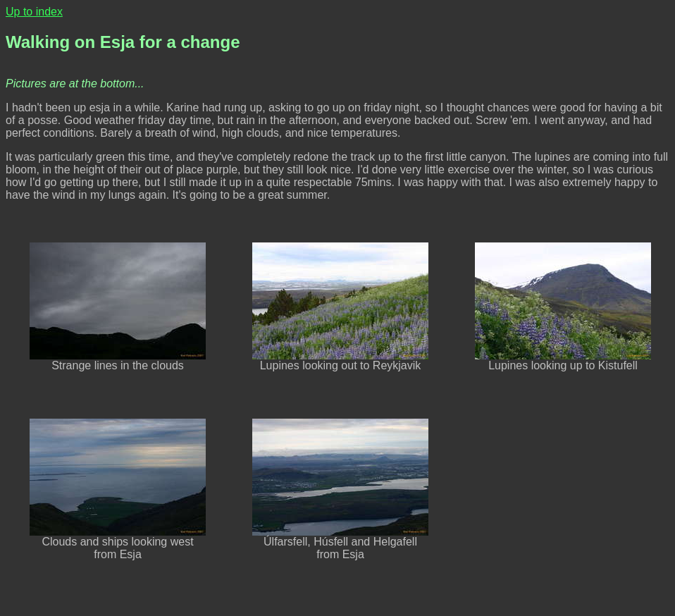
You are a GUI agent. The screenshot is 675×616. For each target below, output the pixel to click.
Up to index (34, 12)
